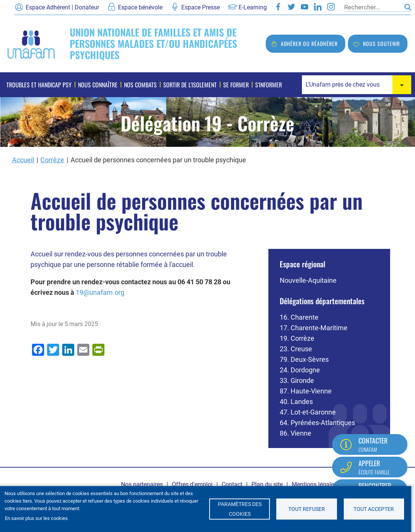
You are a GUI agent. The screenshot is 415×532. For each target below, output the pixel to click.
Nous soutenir (381, 43)
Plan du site (267, 484)
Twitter (291, 7)
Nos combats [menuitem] (140, 85)
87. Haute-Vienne (306, 391)
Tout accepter (374, 509)
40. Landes (296, 402)
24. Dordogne (300, 370)
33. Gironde (297, 380)
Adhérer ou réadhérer (309, 43)
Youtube (305, 7)
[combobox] (357, 85)
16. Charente (299, 317)
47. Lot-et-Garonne (308, 412)
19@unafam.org (100, 292)
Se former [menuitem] (236, 85)
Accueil (23, 160)
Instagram (331, 7)
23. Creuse (296, 349)
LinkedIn (318, 7)
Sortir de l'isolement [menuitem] (190, 85)
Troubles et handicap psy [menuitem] (39, 85)
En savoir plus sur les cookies (36, 518)
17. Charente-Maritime (314, 328)
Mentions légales (314, 484)
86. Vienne (296, 433)
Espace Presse (201, 7)
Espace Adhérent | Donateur (62, 7)
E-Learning (253, 7)
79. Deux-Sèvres (304, 359)
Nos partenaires (142, 484)
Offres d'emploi (192, 484)
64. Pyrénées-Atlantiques (317, 423)
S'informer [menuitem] (269, 85)
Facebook (278, 7)
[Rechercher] (372, 7)
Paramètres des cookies (240, 509)
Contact (232, 484)
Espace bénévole (140, 7)
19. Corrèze (297, 338)
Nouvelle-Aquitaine (308, 280)
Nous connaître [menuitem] (98, 85)
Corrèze (52, 160)
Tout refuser (307, 509)
